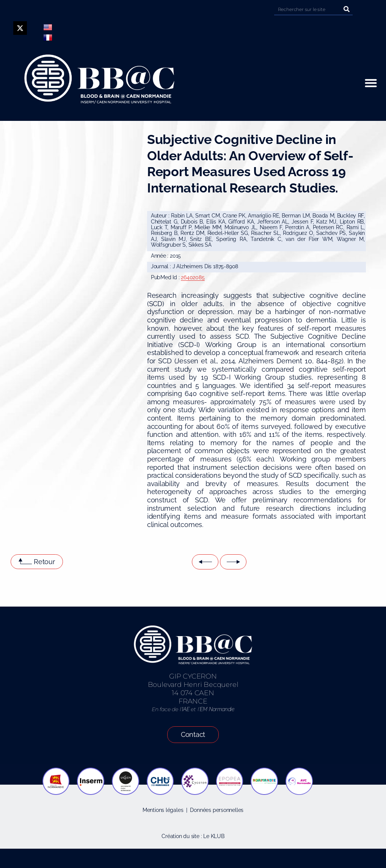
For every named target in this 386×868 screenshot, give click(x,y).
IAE (186, 709)
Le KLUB (214, 836)
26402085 (193, 277)
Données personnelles (217, 810)
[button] (371, 83)
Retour (44, 562)
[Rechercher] (347, 9)
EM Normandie (217, 709)
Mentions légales (163, 810)
